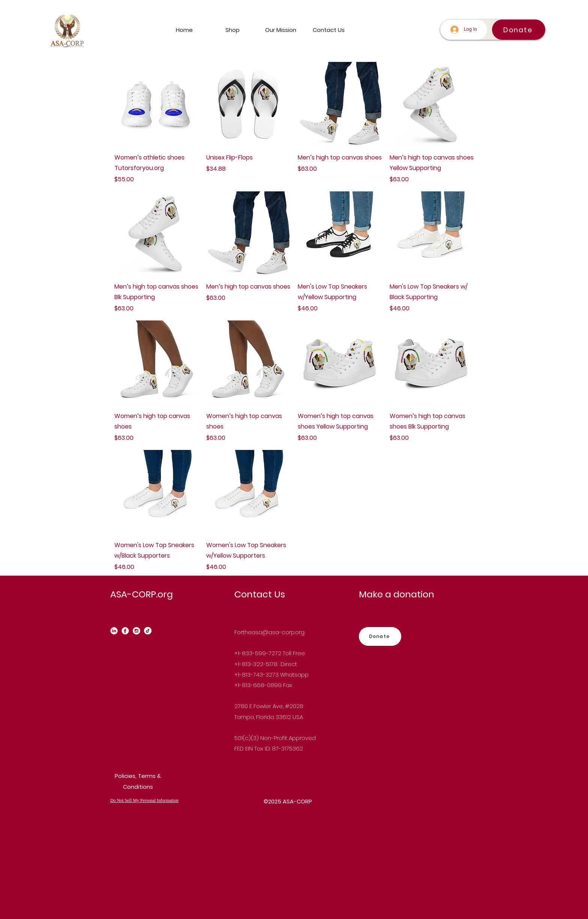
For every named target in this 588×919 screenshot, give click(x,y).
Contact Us (260, 594)
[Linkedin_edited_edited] (114, 631)
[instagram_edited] (136, 631)
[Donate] (519, 30)
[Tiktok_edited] (148, 631)
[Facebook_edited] (125, 631)
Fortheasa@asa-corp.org (269, 632)
